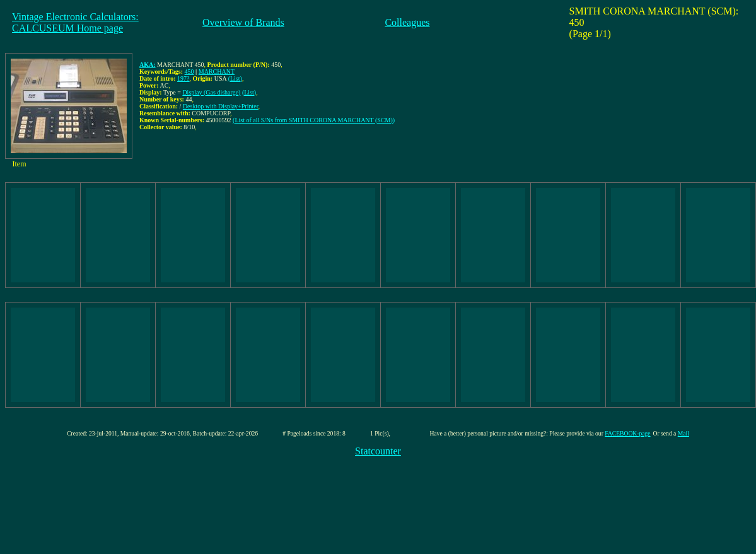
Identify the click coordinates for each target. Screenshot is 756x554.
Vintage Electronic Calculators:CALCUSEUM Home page (75, 22)
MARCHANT (217, 72)
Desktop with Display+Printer (221, 106)
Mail (683, 433)
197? (183, 78)
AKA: (148, 65)
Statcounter (378, 451)
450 (189, 72)
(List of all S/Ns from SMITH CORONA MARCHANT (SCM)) (314, 120)
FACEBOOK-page (627, 433)
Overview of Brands (243, 22)
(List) (235, 78)
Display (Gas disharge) (211, 92)
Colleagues (407, 22)
